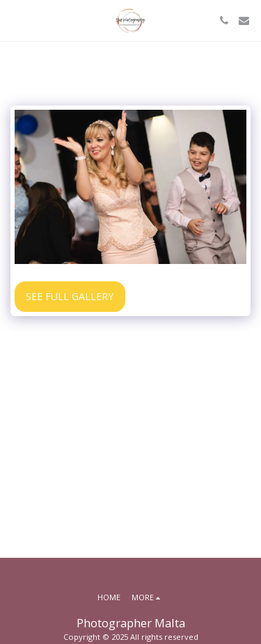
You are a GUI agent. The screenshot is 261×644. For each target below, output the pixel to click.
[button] (15, 20)
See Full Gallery (70, 296)
